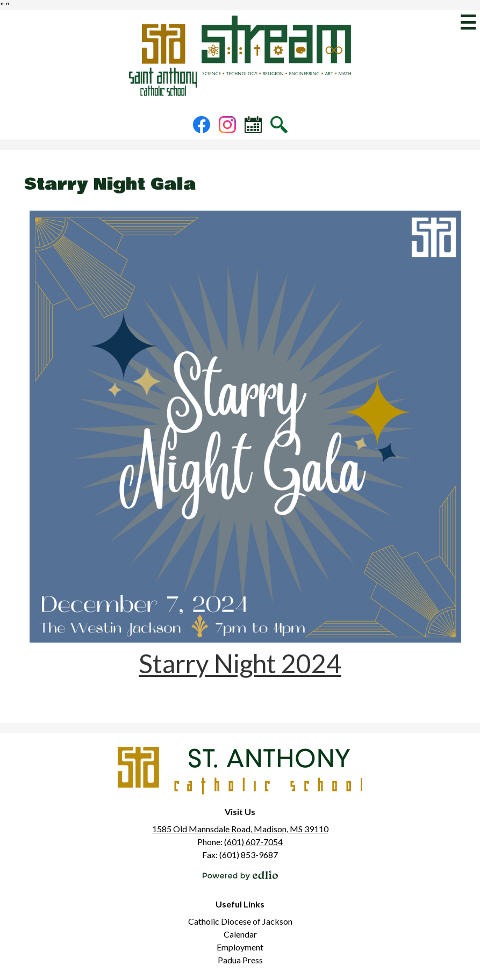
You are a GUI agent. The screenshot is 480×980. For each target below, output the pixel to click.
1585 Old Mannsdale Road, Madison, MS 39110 (240, 829)
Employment (240, 947)
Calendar (240, 934)
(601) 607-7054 (253, 842)
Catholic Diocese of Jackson (240, 921)
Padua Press (240, 960)
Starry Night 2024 (240, 663)
